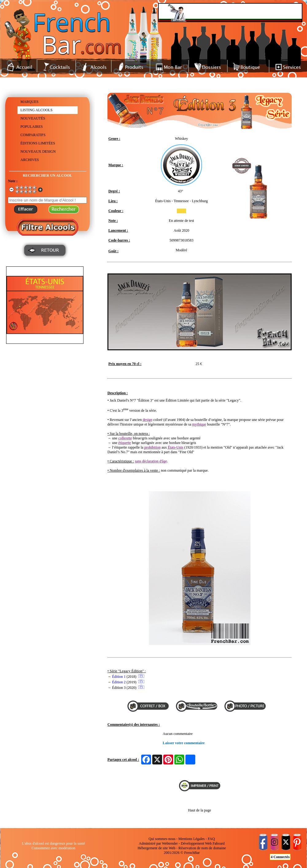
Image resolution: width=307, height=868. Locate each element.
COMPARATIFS (33, 135)
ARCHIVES (30, 160)
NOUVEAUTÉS (33, 118)
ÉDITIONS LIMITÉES (38, 143)
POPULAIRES (32, 127)
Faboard (218, 843)
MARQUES (30, 102)
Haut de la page (200, 810)
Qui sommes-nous (162, 839)
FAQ (211, 839)
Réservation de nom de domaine (202, 848)
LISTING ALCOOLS (37, 110)
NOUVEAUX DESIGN (38, 151)
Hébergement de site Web (156, 848)
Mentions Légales (192, 839)
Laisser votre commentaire (184, 743)
